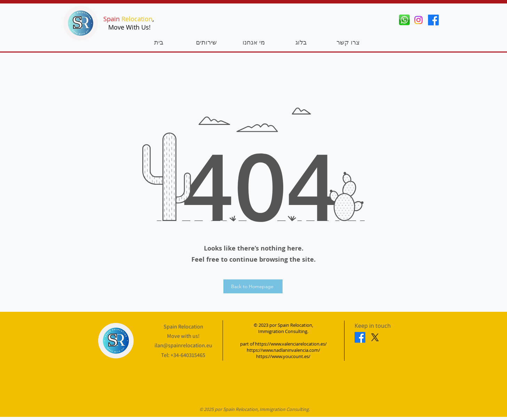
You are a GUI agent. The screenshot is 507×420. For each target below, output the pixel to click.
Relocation (137, 19)
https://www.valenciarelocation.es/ (291, 344)
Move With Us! (129, 27)
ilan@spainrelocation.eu (183, 345)
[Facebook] (433, 20)
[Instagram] (418, 20)
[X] (375, 337)
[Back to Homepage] (253, 286)
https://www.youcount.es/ (283, 356)
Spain (112, 19)
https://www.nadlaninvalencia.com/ (283, 350)
